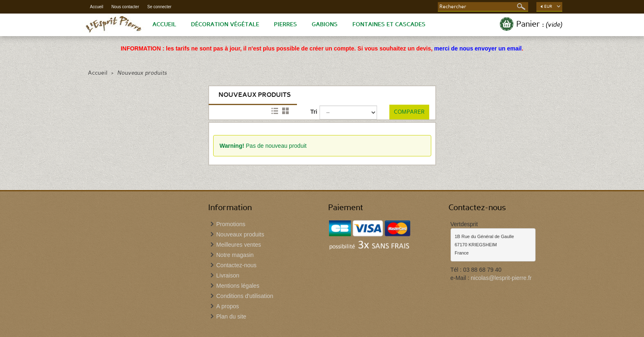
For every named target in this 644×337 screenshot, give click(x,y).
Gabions (325, 25)
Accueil (97, 7)
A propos (228, 306)
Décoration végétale (225, 25)
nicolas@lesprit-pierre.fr (501, 278)
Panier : (539, 24)
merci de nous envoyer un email (478, 48)
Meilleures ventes (239, 245)
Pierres (285, 25)
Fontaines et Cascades (389, 25)
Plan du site (231, 316)
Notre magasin (235, 255)
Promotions (231, 224)
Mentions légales (238, 286)
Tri (314, 112)
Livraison (228, 275)
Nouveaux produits (240, 234)
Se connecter (160, 7)
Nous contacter (125, 7)
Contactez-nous (237, 265)
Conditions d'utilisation (245, 296)
